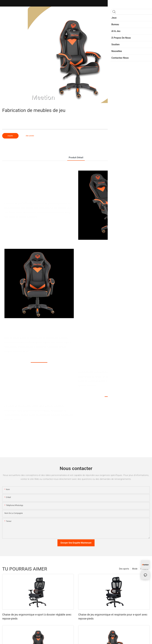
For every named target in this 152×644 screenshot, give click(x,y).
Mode (135, 569)
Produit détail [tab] (76, 158)
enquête (10, 136)
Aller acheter (30, 136)
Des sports (124, 569)
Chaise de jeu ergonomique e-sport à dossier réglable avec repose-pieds (37, 617)
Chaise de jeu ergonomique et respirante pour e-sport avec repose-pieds (113, 617)
